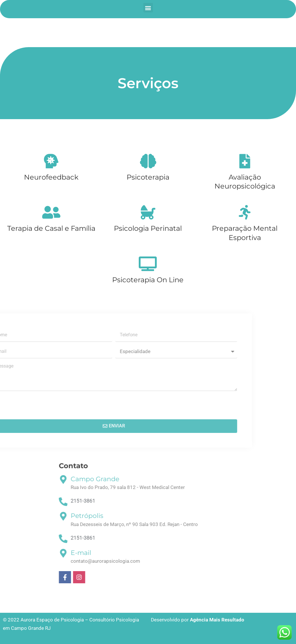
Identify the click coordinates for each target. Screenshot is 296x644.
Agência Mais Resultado (217, 620)
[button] (148, 8)
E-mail (225, 553)
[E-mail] (207, 553)
